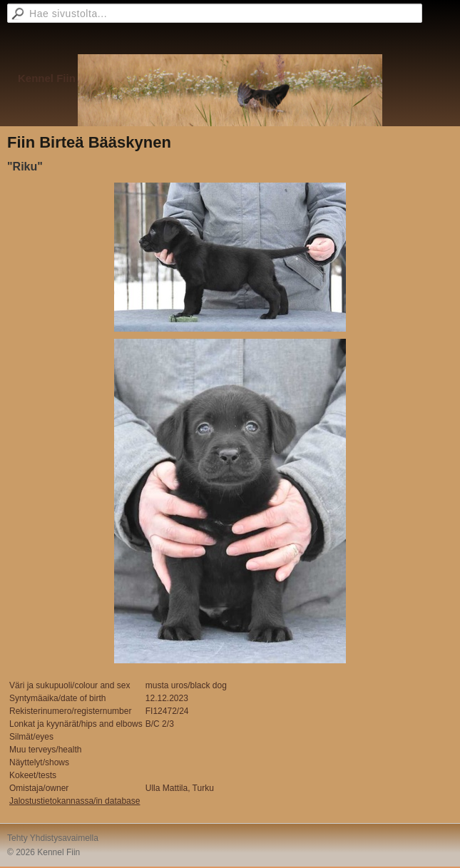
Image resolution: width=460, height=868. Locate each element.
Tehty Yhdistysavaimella (53, 838)
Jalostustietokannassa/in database (75, 801)
